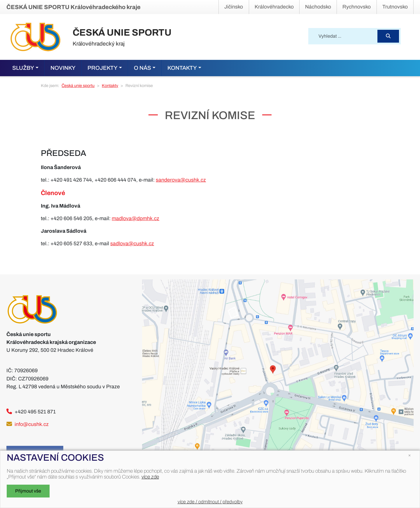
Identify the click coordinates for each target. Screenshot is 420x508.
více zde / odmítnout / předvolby (210, 502)
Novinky (63, 68)
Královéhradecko (274, 7)
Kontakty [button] (182, 68)
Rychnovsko (357, 7)
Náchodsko (318, 7)
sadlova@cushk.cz (132, 244)
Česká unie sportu (78, 86)
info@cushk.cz (32, 424)
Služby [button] (23, 68)
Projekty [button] (103, 68)
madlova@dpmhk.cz (135, 219)
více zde (150, 477)
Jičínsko (234, 7)
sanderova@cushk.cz (181, 180)
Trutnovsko (395, 7)
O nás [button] (142, 68)
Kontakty (110, 86)
